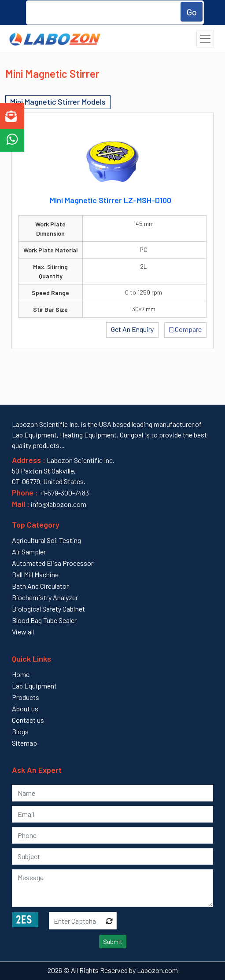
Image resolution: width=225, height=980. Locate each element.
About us (25, 709)
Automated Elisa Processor (53, 563)
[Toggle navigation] (205, 39)
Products (26, 697)
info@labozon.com (58, 504)
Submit (113, 942)
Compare (186, 329)
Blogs (20, 731)
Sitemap (24, 743)
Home (21, 674)
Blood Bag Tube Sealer (44, 620)
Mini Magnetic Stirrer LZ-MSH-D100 (111, 200)
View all (23, 632)
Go (192, 12)
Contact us (28, 720)
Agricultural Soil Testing (46, 540)
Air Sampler (29, 552)
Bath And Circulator (40, 586)
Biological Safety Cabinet (48, 609)
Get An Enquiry (132, 329)
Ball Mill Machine (35, 574)
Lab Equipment (34, 686)
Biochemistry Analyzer (45, 597)
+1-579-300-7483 (64, 493)
